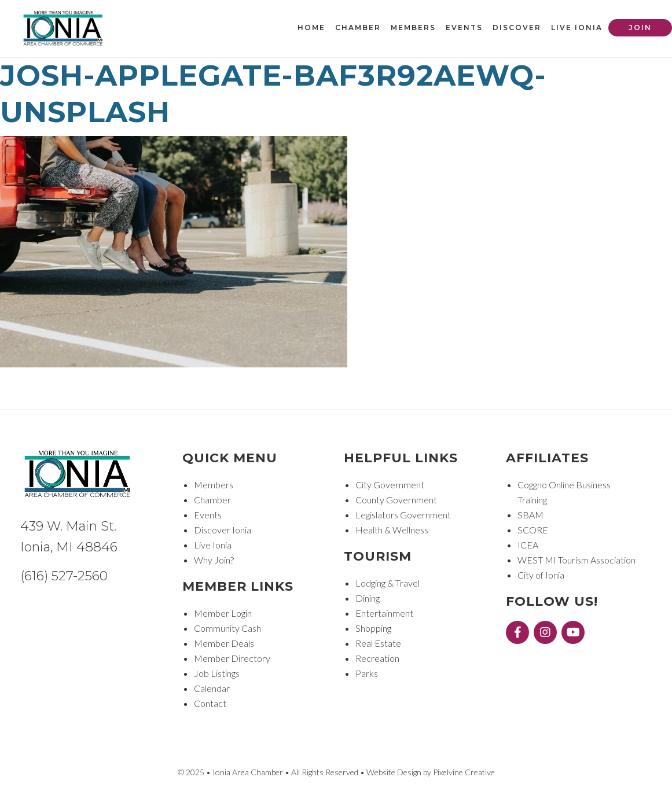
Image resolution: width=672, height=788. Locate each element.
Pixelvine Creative (464, 772)
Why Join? (214, 560)
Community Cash (227, 628)
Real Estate (378, 643)
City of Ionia (541, 575)
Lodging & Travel (388, 583)
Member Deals (224, 643)
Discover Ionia (223, 530)
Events (208, 515)
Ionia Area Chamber (64, 29)
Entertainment (384, 613)
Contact (210, 703)
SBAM (530, 515)
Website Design (394, 772)
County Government (396, 500)
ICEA (528, 545)
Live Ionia (213, 545)
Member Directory (232, 658)
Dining (368, 598)
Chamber (212, 500)
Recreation (377, 658)
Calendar (212, 688)
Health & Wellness (392, 530)
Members (214, 485)
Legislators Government (403, 515)
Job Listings (217, 673)
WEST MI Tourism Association (576, 560)
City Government (390, 485)
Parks (367, 673)
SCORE (533, 530)
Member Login (223, 613)
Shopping (373, 628)
